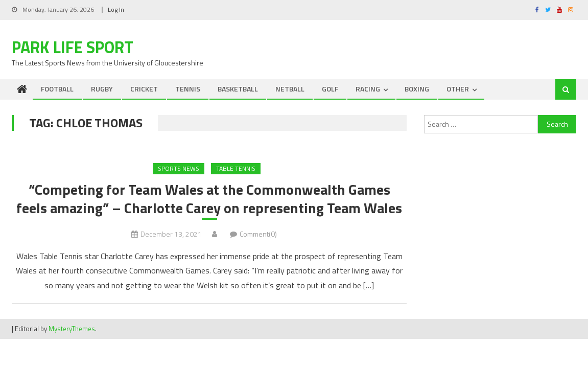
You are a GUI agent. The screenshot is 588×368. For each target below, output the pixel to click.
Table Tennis (236, 168)
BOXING (417, 89)
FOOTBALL (57, 89)
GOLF (330, 89)
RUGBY (102, 89)
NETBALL (290, 89)
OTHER (458, 89)
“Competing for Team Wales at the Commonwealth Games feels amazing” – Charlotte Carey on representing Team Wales (209, 199)
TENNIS (188, 89)
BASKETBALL (238, 89)
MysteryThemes (72, 329)
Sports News (179, 168)
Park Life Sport (73, 47)
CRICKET (144, 89)
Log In (116, 9)
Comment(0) (258, 234)
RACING (368, 89)
